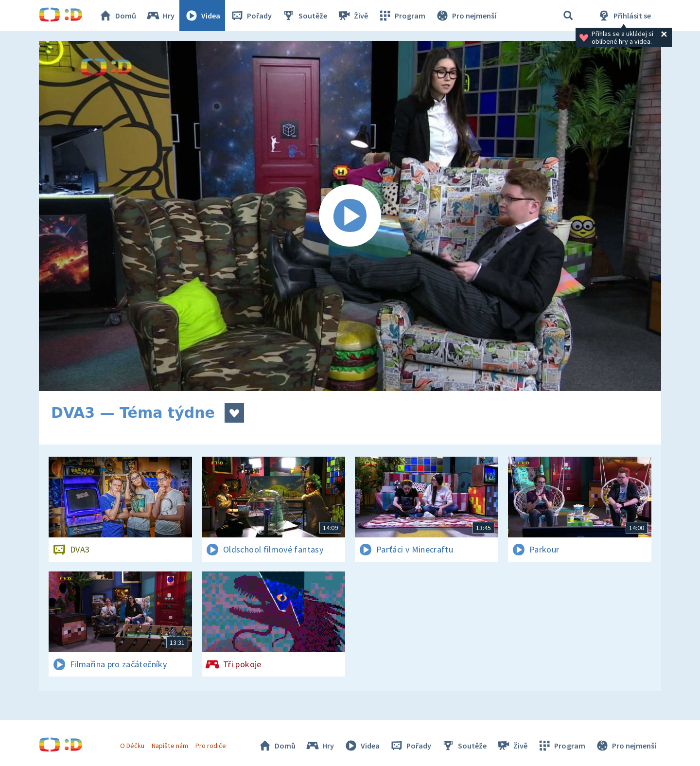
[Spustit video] (350, 216)
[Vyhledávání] (568, 16)
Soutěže (304, 16)
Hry (160, 16)
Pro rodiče (211, 746)
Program (402, 16)
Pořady (251, 16)
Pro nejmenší (466, 16)
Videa (202, 16)
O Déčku (132, 746)
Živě (352, 16)
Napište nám (170, 746)
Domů (117, 16)
